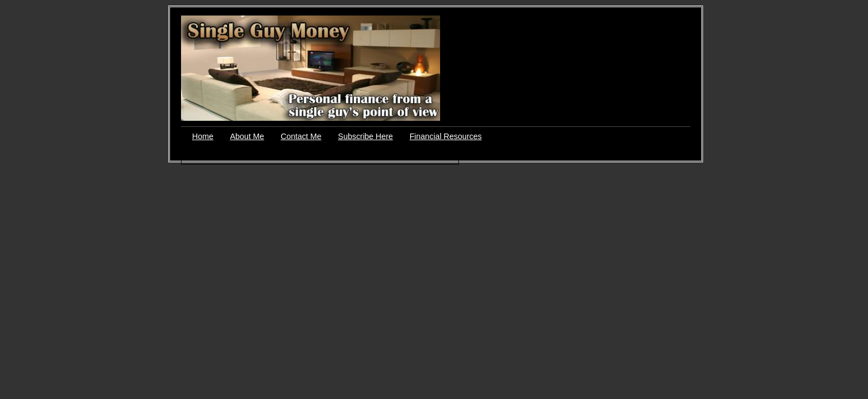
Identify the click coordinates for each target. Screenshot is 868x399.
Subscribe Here (366, 136)
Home (203, 136)
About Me (247, 136)
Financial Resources (446, 136)
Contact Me (301, 136)
